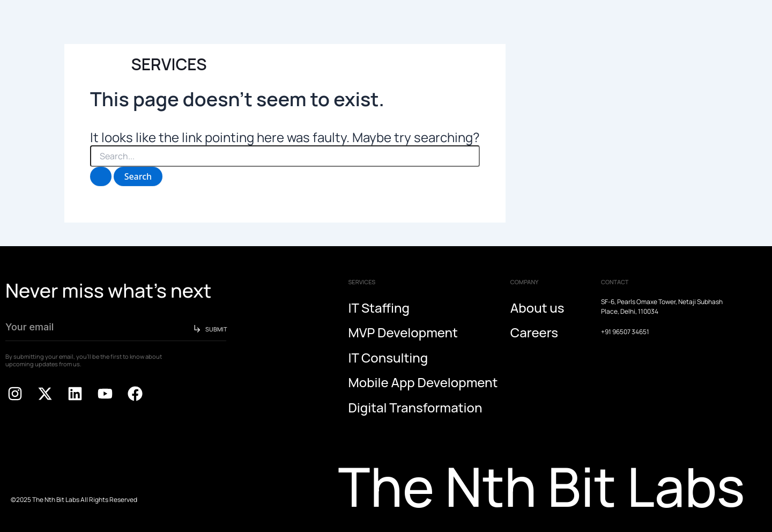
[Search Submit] (101, 176)
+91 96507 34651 (625, 332)
